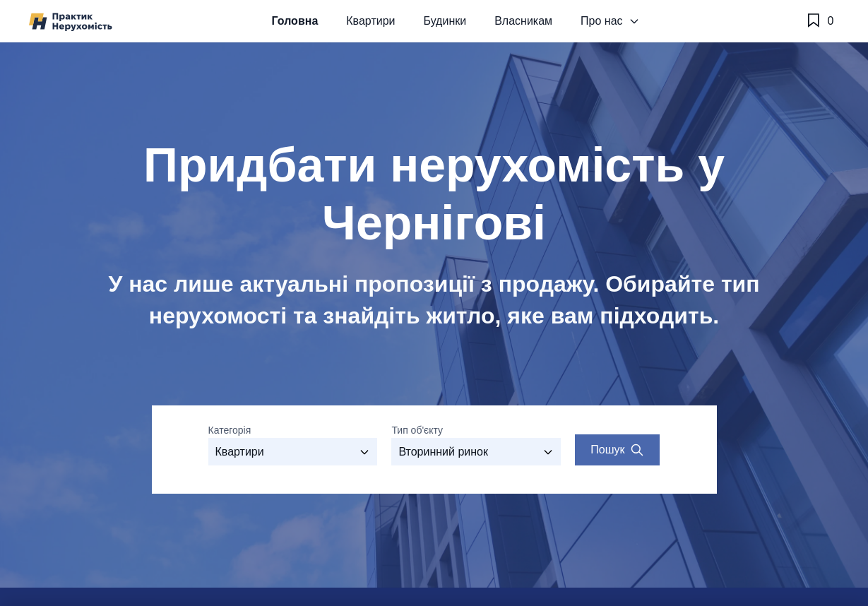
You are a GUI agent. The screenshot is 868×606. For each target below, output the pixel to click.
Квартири (370, 21)
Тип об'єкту (417, 430)
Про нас (610, 21)
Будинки (445, 21)
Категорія (230, 430)
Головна (295, 21)
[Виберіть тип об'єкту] (476, 452)
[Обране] (820, 21)
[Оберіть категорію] (293, 452)
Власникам (523, 21)
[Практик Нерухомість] (71, 22)
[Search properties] (617, 450)
